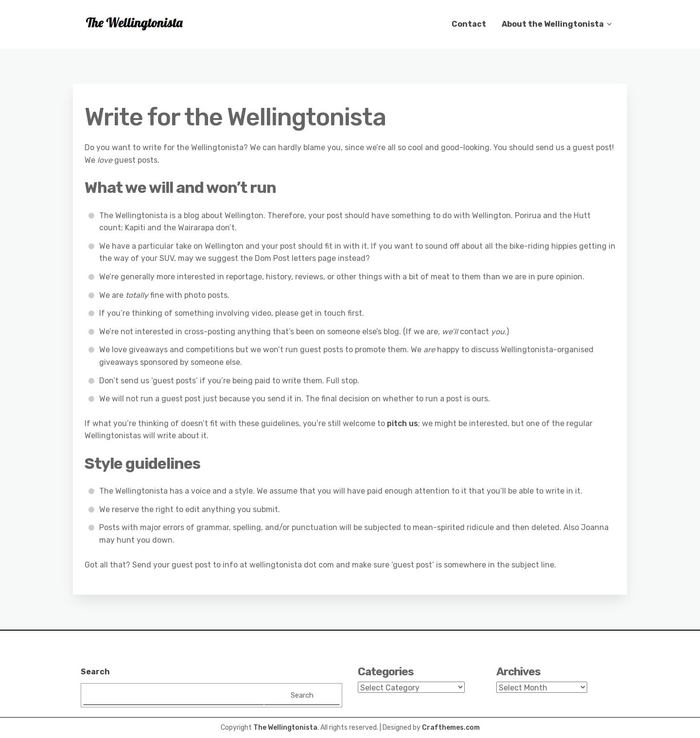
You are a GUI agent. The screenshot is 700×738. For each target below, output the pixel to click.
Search (95, 672)
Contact (469, 24)
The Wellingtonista (285, 728)
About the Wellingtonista (553, 24)
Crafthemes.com (451, 728)
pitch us (402, 423)
